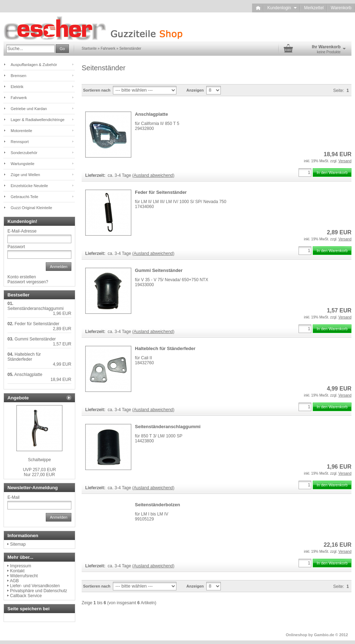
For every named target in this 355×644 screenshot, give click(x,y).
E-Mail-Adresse (22, 231)
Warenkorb (341, 8)
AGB (14, 581)
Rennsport (20, 142)
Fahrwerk (19, 98)
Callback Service (26, 596)
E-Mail (13, 497)
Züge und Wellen (25, 175)
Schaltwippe (40, 460)
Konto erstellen (22, 277)
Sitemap (18, 544)
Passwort (16, 247)
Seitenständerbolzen (157, 505)
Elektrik (17, 87)
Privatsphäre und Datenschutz (39, 591)
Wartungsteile (23, 164)
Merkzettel (314, 8)
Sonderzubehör (24, 153)
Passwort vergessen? (28, 282)
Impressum (20, 566)
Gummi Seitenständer (159, 270)
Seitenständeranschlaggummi (168, 427)
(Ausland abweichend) (154, 175)
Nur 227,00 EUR (39, 472)
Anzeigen (195, 90)
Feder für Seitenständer (161, 192)
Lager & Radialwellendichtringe (38, 120)
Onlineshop (297, 635)
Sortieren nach (97, 90)
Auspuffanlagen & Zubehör (34, 65)
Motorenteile (21, 131)
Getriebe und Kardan (29, 109)
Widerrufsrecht (24, 576)
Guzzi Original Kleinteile (31, 208)
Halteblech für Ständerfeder (165, 348)
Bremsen (18, 76)
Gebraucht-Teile (24, 197)
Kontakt (17, 571)
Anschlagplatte (151, 114)
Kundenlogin (282, 8)
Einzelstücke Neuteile (29, 186)
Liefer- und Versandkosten (35, 586)
